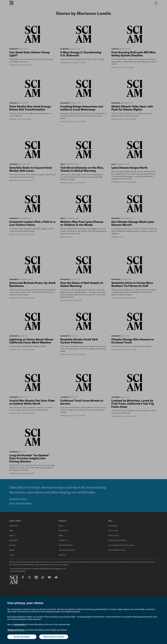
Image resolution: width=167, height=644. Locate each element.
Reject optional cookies (54, 637)
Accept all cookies (22, 637)
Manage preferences (16, 630)
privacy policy (20, 624)
